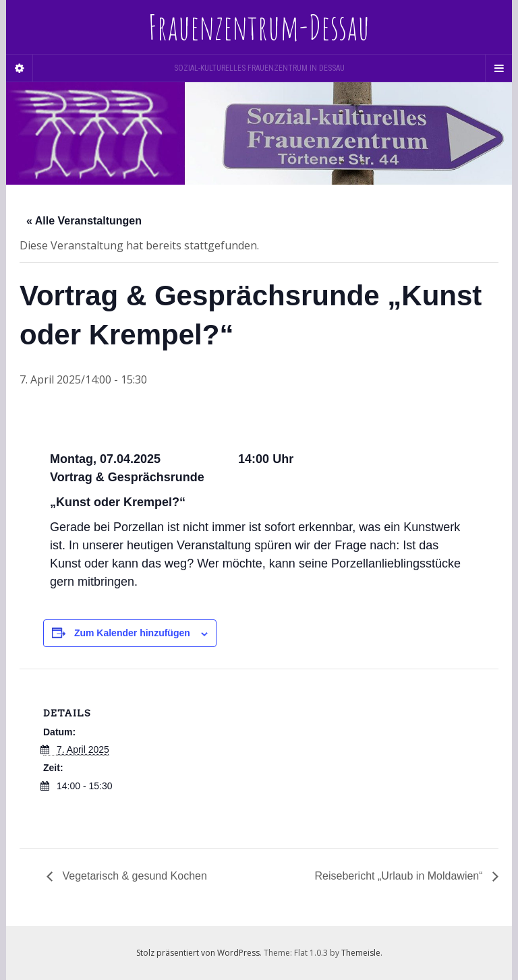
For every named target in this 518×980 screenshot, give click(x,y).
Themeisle (361, 953)
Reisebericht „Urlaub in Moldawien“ (400, 876)
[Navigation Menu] (498, 68)
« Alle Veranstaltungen (84, 221)
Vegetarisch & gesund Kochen (133, 876)
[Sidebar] (20, 68)
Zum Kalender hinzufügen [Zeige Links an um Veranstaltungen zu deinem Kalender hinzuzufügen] (132, 633)
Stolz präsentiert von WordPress (198, 953)
